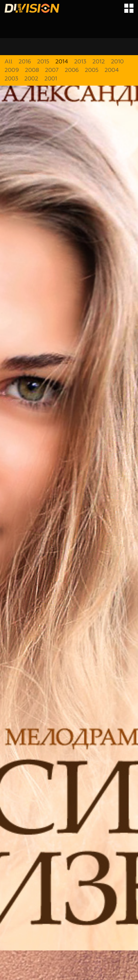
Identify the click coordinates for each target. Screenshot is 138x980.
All (9, 62)
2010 (117, 62)
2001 (51, 79)
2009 (12, 70)
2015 (43, 62)
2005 (92, 70)
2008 (32, 70)
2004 (112, 70)
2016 (25, 62)
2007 (52, 70)
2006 (72, 70)
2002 (31, 79)
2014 (62, 62)
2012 (99, 62)
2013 (80, 62)
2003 (11, 79)
